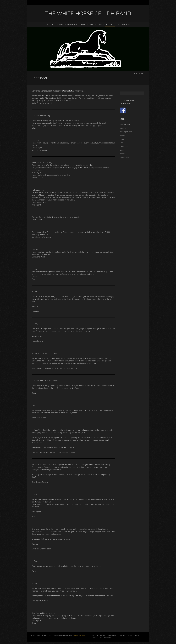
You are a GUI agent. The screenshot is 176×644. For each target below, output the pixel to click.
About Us (84, 24)
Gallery (93, 24)
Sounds (122, 150)
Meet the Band (57, 24)
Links (118, 24)
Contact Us (127, 24)
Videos (101, 24)
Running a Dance (72, 24)
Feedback (110, 24)
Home (47, 24)
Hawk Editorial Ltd (80, 635)
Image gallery (124, 157)
